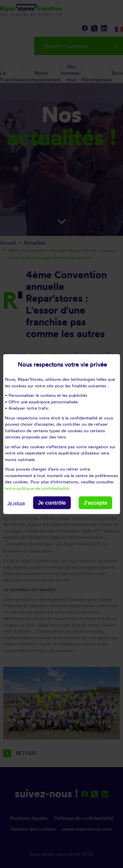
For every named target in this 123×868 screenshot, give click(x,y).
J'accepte (95, 503)
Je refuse (16, 503)
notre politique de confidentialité (37, 488)
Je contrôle (52, 503)
